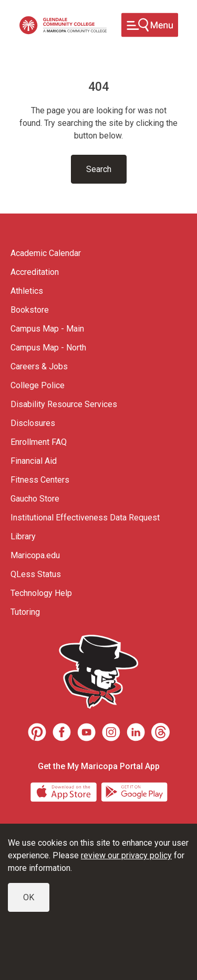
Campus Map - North (48, 348)
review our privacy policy (126, 855)
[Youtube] (86, 732)
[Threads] (160, 732)
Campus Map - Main (47, 329)
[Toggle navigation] (150, 25)
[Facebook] (62, 732)
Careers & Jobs (39, 366)
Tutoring (25, 612)
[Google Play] (134, 791)
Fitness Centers (40, 480)
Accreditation (35, 272)
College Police (38, 385)
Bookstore (30, 310)
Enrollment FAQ (39, 442)
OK (29, 897)
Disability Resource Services (64, 404)
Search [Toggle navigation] (99, 169)
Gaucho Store (35, 499)
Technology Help (41, 593)
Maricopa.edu (35, 555)
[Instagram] (111, 732)
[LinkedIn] (136, 732)
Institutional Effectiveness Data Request (85, 518)
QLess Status (36, 574)
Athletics (27, 291)
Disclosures (33, 423)
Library (23, 536)
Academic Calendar (46, 253)
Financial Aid (34, 461)
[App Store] (65, 791)
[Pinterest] (37, 732)
